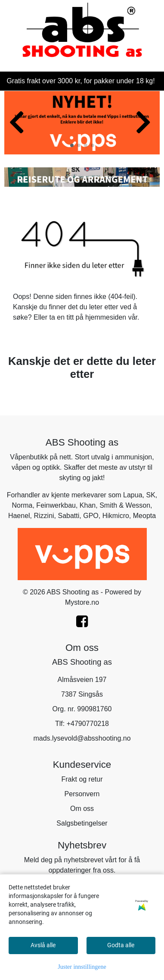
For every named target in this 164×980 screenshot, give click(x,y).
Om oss (82, 809)
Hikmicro (116, 516)
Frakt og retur (82, 779)
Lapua (133, 495)
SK (150, 495)
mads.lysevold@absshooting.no (82, 738)
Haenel (19, 516)
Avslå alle (43, 945)
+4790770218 (88, 724)
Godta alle (121, 945)
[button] (72, 145)
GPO (91, 516)
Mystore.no (82, 602)
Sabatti (68, 516)
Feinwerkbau (56, 505)
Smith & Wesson (125, 505)
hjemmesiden (106, 317)
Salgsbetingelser (82, 823)
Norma (22, 505)
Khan (88, 505)
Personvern (82, 794)
